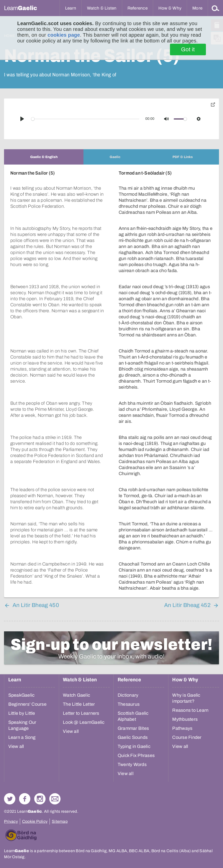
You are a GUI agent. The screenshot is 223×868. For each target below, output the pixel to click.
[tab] (44, 157)
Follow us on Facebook (25, 799)
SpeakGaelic (21, 695)
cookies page (64, 35)
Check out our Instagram (40, 799)
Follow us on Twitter (10, 799)
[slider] (85, 119)
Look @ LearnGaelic (84, 722)
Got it (188, 49)
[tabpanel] (111, 381)
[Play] (22, 119)
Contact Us (55, 799)
